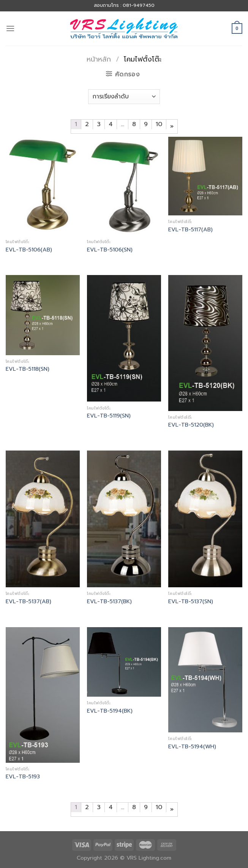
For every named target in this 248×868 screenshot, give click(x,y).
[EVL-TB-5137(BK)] (124, 519)
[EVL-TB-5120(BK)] (205, 343)
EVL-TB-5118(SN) (28, 369)
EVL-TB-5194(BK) (110, 711)
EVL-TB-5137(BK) (109, 602)
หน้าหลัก (99, 59)
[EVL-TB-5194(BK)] (124, 662)
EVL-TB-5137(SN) (191, 602)
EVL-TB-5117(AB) (190, 230)
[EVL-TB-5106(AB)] (43, 186)
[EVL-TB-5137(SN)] (205, 519)
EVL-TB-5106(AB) (29, 250)
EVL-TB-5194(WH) (192, 747)
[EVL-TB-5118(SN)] (43, 315)
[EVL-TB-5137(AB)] (43, 519)
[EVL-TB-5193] (43, 695)
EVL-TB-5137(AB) (28, 602)
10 (159, 124)
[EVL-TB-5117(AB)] (205, 176)
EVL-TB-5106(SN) (110, 250)
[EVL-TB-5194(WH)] (205, 680)
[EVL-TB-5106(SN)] (124, 186)
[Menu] (10, 28)
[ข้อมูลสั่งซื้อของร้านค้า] (124, 97)
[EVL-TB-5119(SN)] (124, 338)
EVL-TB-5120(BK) (191, 425)
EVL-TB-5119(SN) (109, 416)
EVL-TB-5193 (23, 777)
